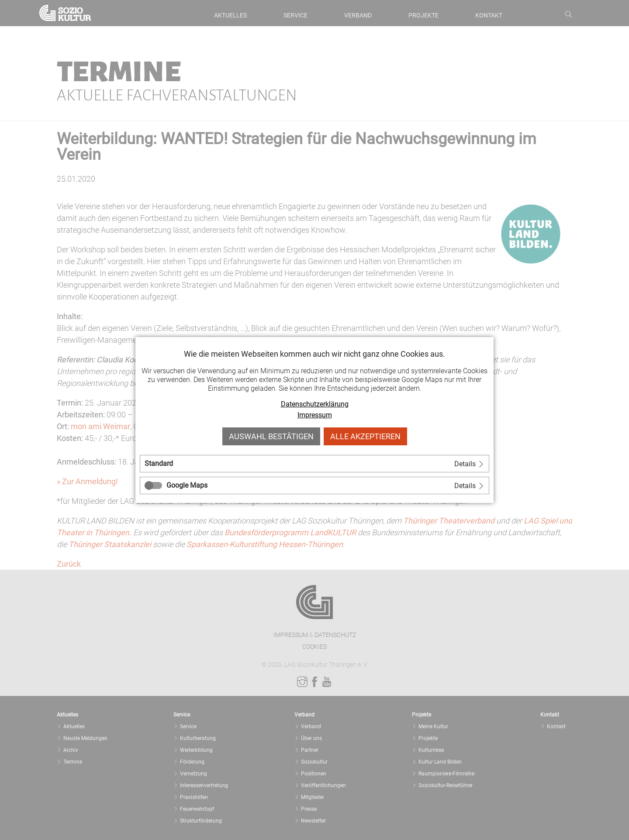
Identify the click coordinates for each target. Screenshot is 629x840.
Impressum (315, 415)
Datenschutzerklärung (315, 404)
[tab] (314, 464)
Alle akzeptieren (365, 436)
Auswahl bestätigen (271, 436)
